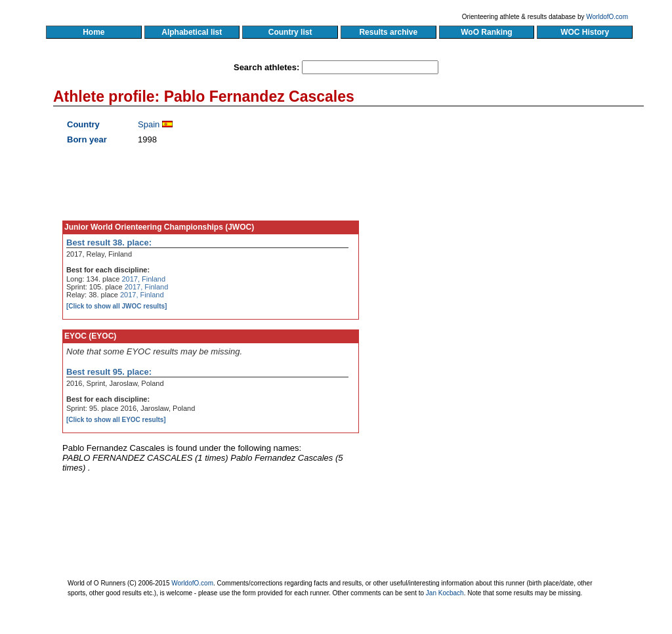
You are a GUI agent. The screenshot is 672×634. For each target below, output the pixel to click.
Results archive (388, 32)
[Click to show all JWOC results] (116, 306)
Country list (290, 32)
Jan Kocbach (445, 593)
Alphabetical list (192, 32)
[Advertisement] (518, 240)
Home (94, 32)
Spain (149, 124)
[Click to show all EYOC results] (116, 420)
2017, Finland (143, 279)
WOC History (584, 32)
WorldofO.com (607, 17)
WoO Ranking (487, 32)
